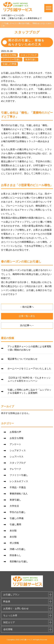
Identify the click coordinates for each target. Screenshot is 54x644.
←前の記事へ (27, 307)
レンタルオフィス (19, 481)
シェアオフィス (18, 450)
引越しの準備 (9, 64)
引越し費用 (15, 524)
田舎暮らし (15, 555)
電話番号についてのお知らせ (22, 359)
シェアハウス (17, 457)
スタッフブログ (29, 55)
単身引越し (31, 59)
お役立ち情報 (9, 55)
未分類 (13, 531)
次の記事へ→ (27, 325)
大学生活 (14, 506)
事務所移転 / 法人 (19, 494)
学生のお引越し (18, 512)
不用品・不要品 (18, 487)
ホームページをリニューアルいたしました (29, 369)
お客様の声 (15, 432)
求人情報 (14, 543)
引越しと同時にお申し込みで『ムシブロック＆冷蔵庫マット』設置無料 (29, 391)
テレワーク (15, 469)
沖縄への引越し (18, 549)
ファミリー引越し (12, 59)
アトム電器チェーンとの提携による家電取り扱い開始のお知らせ (29, 348)
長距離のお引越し (19, 561)
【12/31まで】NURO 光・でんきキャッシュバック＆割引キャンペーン (29, 379)
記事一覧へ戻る (27, 316)
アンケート (15, 444)
